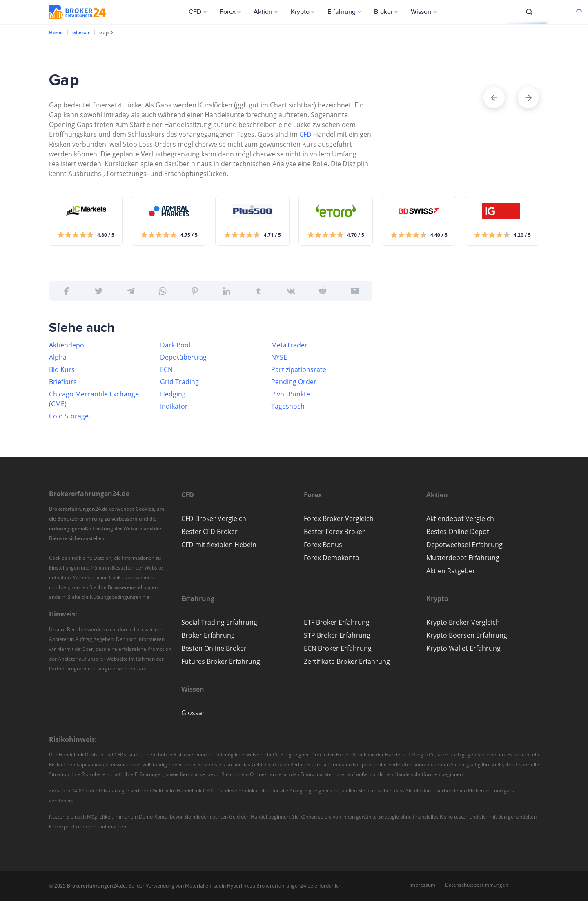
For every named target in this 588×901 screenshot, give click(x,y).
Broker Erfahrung (208, 635)
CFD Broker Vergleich (214, 518)
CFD (305, 134)
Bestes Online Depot (458, 532)
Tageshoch (288, 406)
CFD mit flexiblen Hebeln (219, 545)
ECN (166, 369)
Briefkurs (63, 382)
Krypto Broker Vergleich (463, 622)
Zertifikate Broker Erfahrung (347, 661)
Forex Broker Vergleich (339, 518)
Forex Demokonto (332, 558)
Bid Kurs (62, 369)
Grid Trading (179, 382)
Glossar (81, 32)
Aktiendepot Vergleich (460, 518)
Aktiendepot (68, 345)
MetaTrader (289, 345)
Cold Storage (69, 416)
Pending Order (294, 382)
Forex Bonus (323, 545)
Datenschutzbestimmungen (477, 885)
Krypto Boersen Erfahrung (467, 635)
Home (56, 32)
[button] (198, 12)
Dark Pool (175, 345)
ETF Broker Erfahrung (337, 622)
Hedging (173, 394)
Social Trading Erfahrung (219, 622)
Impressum (422, 885)
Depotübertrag (183, 357)
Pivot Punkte (291, 394)
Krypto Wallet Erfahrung (463, 648)
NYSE (279, 357)
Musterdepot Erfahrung (463, 558)
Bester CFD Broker (209, 532)
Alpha (58, 357)
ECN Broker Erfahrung (338, 648)
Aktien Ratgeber (451, 571)
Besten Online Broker (214, 648)
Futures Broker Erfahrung (221, 661)
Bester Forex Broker (334, 532)
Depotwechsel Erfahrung (464, 545)
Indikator (174, 406)
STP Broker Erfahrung (337, 635)
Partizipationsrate (299, 369)
